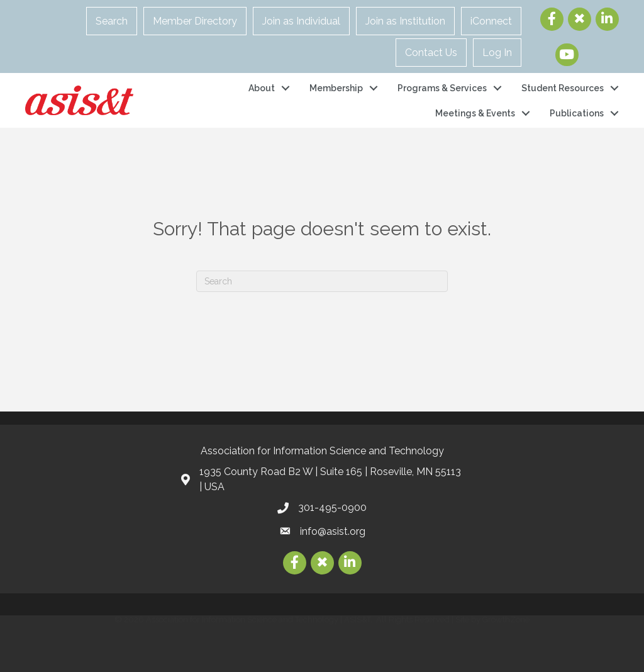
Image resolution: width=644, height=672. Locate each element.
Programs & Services (442, 88)
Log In (497, 53)
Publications (577, 113)
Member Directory (195, 21)
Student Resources (563, 88)
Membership (336, 88)
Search (112, 21)
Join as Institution (405, 21)
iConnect (491, 21)
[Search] (322, 281)
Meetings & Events (475, 113)
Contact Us (431, 53)
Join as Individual (301, 21)
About (262, 88)
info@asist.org (333, 531)
